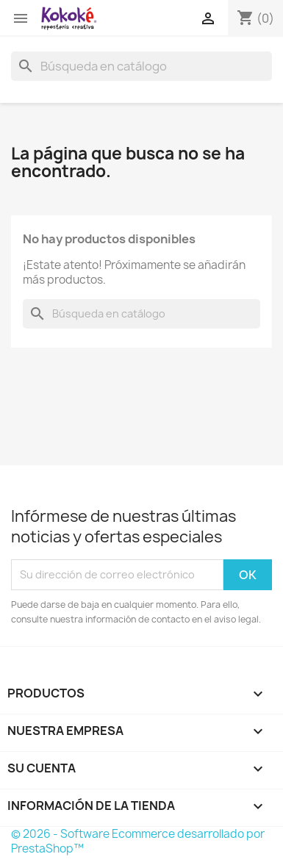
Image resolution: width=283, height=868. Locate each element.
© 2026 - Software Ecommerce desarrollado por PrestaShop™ (138, 841)
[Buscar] (141, 66)
